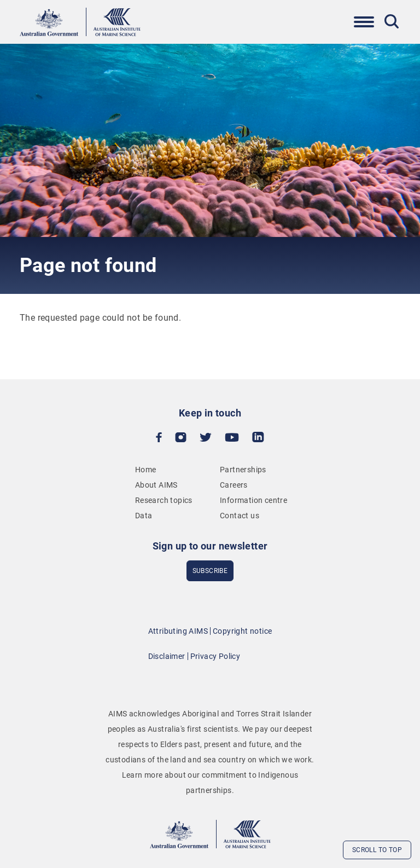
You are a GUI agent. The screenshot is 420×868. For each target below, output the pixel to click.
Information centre (253, 500)
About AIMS (156, 485)
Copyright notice (242, 631)
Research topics (164, 500)
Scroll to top (377, 850)
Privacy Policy (215, 656)
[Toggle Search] (392, 21)
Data (144, 516)
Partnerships (243, 470)
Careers (234, 485)
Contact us (240, 516)
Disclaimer (167, 656)
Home (146, 470)
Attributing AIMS (178, 631)
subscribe (210, 571)
